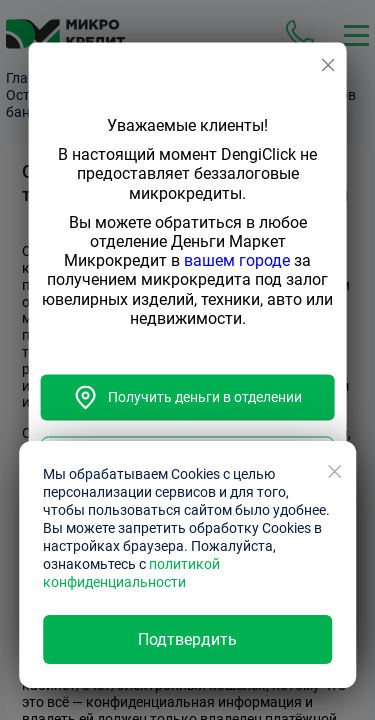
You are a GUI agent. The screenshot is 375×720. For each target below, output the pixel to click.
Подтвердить (187, 639)
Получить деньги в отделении (188, 397)
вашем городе (237, 261)
